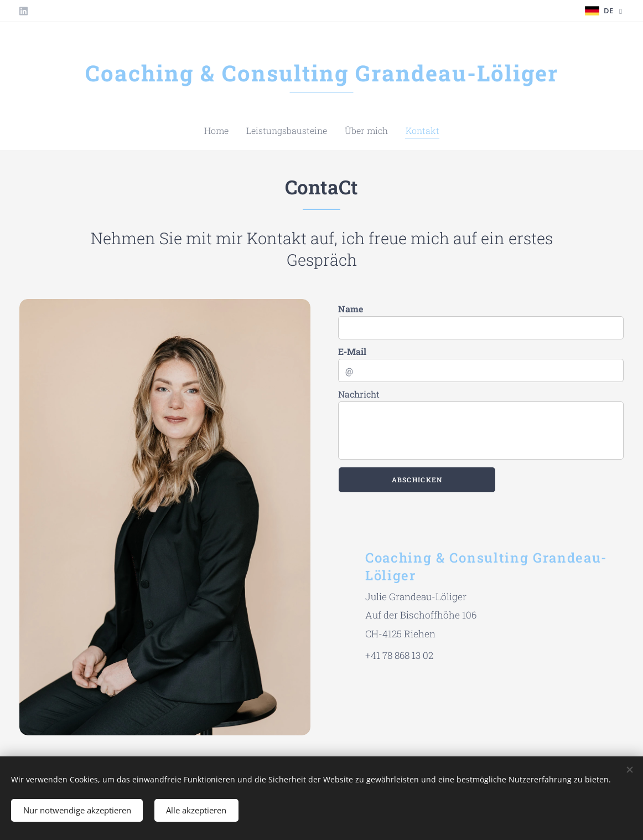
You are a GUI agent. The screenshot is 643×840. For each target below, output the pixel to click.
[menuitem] (299, 131)
